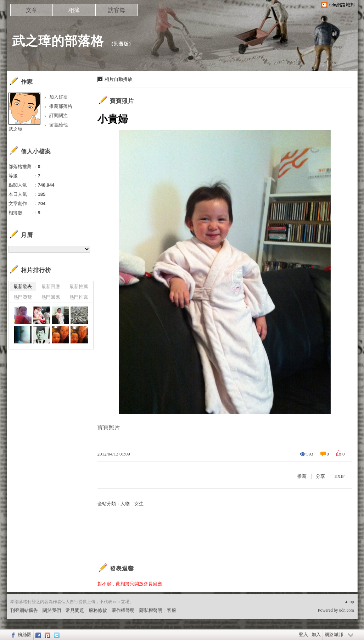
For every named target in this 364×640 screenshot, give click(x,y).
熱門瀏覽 (23, 297)
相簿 (74, 10)
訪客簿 (117, 10)
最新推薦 (79, 286)
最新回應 (51, 286)
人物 (125, 504)
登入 (303, 635)
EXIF (340, 476)
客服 (172, 610)
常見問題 (75, 610)
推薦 (302, 476)
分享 (320, 476)
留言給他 (58, 125)
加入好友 (58, 97)
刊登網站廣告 (24, 610)
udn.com (347, 610)
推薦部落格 (61, 106)
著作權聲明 (123, 610)
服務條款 (98, 610)
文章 (32, 10)
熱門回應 (51, 297)
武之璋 (15, 129)
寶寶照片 (122, 101)
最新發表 (23, 286)
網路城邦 (334, 635)
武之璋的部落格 (58, 41)
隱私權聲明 (151, 610)
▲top (349, 602)
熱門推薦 (79, 297)
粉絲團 (25, 635)
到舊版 (121, 44)
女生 (139, 504)
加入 (316, 635)
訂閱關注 (58, 115)
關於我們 (52, 610)
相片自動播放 (118, 79)
